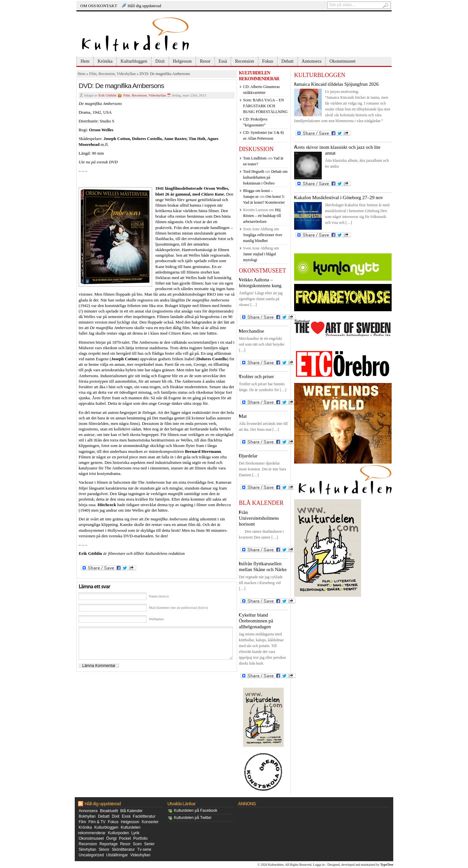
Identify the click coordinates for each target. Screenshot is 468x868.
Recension (244, 61)
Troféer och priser (256, 377)
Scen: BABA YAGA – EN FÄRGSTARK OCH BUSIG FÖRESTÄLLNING (265, 106)
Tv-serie (144, 849)
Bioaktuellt (109, 811)
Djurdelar (248, 456)
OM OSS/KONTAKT (99, 6)
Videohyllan (126, 74)
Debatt (287, 61)
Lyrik (135, 833)
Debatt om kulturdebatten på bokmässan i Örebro (265, 177)
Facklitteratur (144, 816)
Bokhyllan (87, 816)
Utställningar (117, 855)
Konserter (150, 822)
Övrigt (111, 838)
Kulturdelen (276, 865)
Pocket (125, 838)
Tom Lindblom (255, 158)
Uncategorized (91, 855)
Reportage (109, 844)
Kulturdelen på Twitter (193, 818)
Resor (205, 61)
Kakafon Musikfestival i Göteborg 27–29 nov (338, 198)
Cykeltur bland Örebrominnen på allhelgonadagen (256, 621)
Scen (137, 844)
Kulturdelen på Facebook (195, 811)
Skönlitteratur (123, 849)
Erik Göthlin (107, 95)
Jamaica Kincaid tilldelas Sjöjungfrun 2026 (336, 84)
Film (93, 74)
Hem (85, 61)
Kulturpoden (118, 833)
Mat (243, 416)
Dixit (160, 61)
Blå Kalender (131, 811)
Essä (223, 61)
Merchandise (251, 331)
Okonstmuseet (343, 61)
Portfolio (140, 838)
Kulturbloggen (134, 61)
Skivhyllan (87, 849)
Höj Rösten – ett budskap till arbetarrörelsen (262, 216)
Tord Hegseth (254, 172)
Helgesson (182, 61)
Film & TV (97, 822)
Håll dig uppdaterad (144, 6)
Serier (149, 844)
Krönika (105, 61)
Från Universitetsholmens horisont (259, 518)
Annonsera (312, 61)
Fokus (268, 61)
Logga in (319, 865)
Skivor (104, 849)
